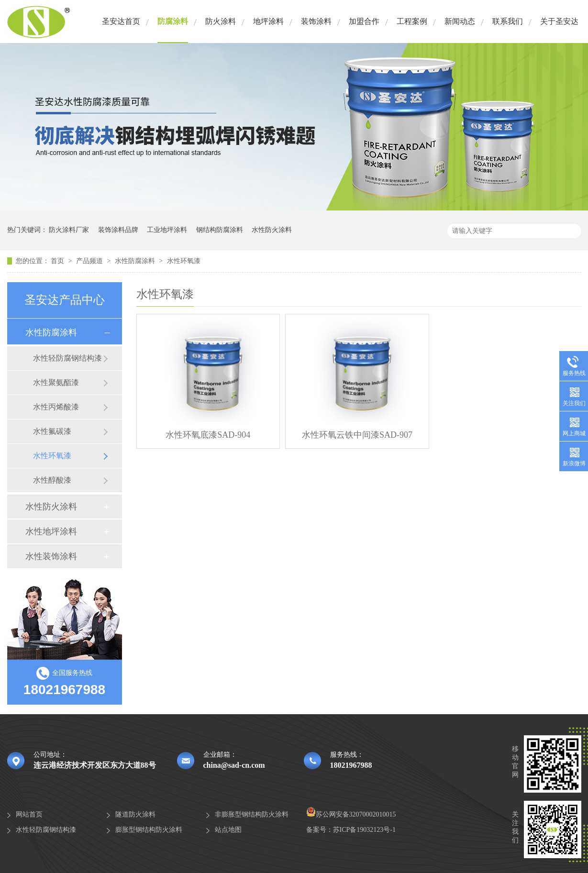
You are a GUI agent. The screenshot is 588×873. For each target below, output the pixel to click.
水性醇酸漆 (52, 480)
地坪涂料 (268, 21)
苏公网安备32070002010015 (351, 814)
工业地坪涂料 (167, 230)
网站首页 (29, 814)
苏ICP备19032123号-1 (364, 830)
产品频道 (90, 261)
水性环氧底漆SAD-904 (208, 435)
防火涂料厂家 (69, 230)
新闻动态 (460, 21)
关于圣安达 (559, 21)
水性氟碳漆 (52, 431)
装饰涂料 (316, 21)
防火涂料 (221, 21)
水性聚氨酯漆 (56, 382)
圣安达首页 (121, 21)
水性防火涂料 (272, 230)
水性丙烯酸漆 (56, 407)
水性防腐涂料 (136, 261)
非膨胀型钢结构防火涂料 (252, 814)
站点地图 (228, 830)
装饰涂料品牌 (118, 230)
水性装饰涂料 (51, 556)
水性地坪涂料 (51, 531)
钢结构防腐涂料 (220, 230)
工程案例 (412, 21)
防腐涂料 (173, 21)
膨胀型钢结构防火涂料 (149, 830)
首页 (58, 261)
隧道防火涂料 (135, 814)
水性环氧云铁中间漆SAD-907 (357, 435)
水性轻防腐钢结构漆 (67, 358)
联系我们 (508, 21)
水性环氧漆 (184, 261)
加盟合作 (364, 21)
